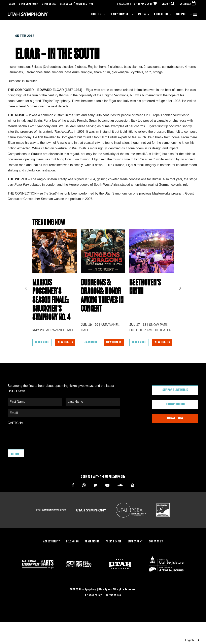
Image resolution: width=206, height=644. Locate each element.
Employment (135, 551)
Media (142, 14)
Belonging (72, 551)
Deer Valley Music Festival (77, 4)
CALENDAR (188, 4)
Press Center (113, 551)
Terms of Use (113, 604)
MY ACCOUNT (124, 4)
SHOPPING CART (146, 4)
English (189, 640)
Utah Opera (49, 4)
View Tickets (66, 353)
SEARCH (169, 4)
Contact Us (156, 551)
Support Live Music (175, 400)
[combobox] (192, 640)
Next (180, 292)
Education (161, 14)
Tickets (96, 14)
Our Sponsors (175, 415)
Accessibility (52, 551)
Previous (26, 292)
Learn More (42, 353)
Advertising (92, 551)
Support (182, 14)
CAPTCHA (15, 433)
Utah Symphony (28, 4)
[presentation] (38, 445)
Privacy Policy (94, 604)
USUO (12, 4)
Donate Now (175, 429)
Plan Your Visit (120, 14)
